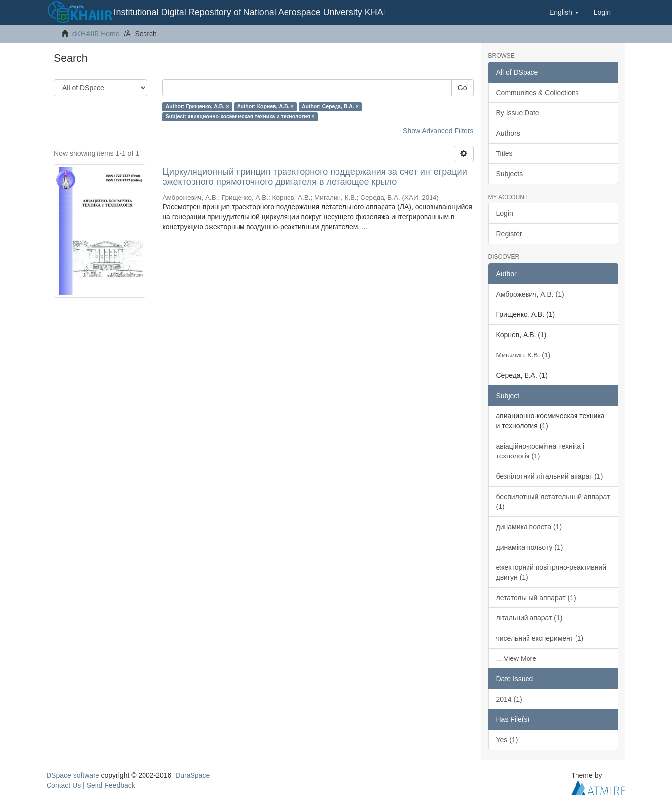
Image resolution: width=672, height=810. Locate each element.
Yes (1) (507, 740)
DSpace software (73, 775)
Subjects (510, 174)
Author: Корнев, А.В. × (265, 106)
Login (505, 213)
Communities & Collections (538, 93)
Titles (504, 153)
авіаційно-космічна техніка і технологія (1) (541, 451)
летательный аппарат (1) (536, 598)
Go (462, 88)
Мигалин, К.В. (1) (524, 355)
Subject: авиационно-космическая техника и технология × (240, 116)
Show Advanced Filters (438, 131)
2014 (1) (509, 699)
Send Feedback (111, 785)
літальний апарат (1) (529, 618)
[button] (564, 12)
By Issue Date (518, 113)
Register (509, 234)
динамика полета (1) (529, 527)
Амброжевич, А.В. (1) (530, 294)
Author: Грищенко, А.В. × (197, 106)
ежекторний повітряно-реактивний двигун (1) (552, 572)
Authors (508, 133)
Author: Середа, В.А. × (330, 106)
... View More (516, 658)
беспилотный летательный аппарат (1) (553, 502)
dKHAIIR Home (96, 34)
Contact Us (64, 785)
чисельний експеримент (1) (540, 638)
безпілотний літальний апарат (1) (550, 476)
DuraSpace (192, 775)
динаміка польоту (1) (530, 547)
